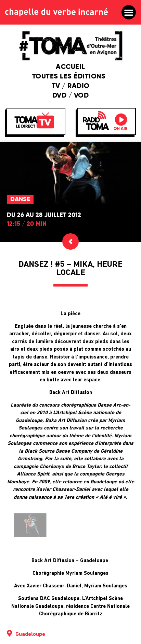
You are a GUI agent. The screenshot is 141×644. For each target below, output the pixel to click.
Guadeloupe (30, 634)
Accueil (70, 67)
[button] (129, 12)
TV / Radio (71, 86)
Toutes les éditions (71, 77)
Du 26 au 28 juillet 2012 (44, 215)
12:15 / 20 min (27, 224)
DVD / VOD (71, 96)
